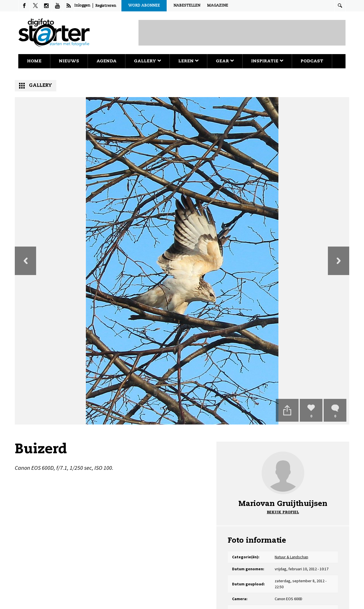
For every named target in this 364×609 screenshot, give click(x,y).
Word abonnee (144, 6)
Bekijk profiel (283, 512)
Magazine (218, 6)
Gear (225, 61)
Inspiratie (267, 61)
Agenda (106, 61)
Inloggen (82, 6)
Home (34, 61)
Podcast (312, 61)
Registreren (106, 6)
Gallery (147, 61)
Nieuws (69, 61)
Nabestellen (187, 6)
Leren (188, 61)
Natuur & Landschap (291, 557)
